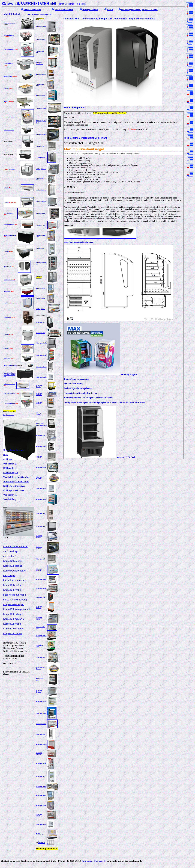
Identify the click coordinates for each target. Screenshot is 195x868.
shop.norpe (9, 576)
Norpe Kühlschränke (14, 619)
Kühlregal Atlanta (39, 386)
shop (24, 580)
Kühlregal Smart (41, 764)
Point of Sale (9, 318)
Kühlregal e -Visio (41, 108)
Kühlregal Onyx (40, 680)
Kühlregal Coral (41, 447)
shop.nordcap (10, 551)
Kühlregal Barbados (39, 394)
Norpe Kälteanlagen (14, 605)
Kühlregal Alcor (41, 355)
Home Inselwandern (64, 10)
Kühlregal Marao (41, 580)
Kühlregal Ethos (41, 96)
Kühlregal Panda (41, 214)
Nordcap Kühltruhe (13, 629)
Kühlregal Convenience (41, 424)
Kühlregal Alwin (41, 367)
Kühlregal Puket (41, 225)
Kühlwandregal (10, 468)
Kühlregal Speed (41, 787)
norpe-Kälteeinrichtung (15, 600)
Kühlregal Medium (39, 607)
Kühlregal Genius (39, 537)
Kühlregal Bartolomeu (39, 63)
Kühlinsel (8, 89)
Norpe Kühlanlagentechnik (17, 609)
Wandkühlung (10, 499)
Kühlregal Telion (41, 289)
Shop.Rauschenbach (9, 415)
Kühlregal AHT (41, 322)
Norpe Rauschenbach (15, 571)
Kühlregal (8, 459)
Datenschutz (100, 861)
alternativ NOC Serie (100, 457)
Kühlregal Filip (41, 526)
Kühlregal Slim (40, 249)
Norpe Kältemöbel (13, 585)
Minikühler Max (41, 597)
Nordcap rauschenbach (15, 547)
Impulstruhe (9, 280)
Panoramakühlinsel (10, 225)
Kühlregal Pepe (41, 713)
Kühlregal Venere (39, 815)
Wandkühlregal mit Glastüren (17, 477)
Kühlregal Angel (41, 39)
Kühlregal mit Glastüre (14, 490)
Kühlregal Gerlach (41, 135)
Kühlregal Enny (41, 488)
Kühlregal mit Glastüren (14, 486)
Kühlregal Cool (41, 436)
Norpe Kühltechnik (13, 566)
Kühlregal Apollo (41, 377)
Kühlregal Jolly (40, 146)
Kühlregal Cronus (39, 457)
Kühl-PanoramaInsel (11, 394)
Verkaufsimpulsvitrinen (10, 366)
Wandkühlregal (10, 464)
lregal (11, 267)
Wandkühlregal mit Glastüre (16, 482)
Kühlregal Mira (41, 657)
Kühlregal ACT (41, 333)
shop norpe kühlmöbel (15, 595)
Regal (6, 455)
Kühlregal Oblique (41, 190)
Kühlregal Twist (40, 299)
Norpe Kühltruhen (12, 633)
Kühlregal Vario (40, 309)
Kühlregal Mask (41, 588)
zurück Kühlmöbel (11, 14)
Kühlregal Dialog (41, 468)
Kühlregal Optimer (41, 202)
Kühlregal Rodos (41, 745)
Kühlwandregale (11, 473)
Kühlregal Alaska (41, 343)
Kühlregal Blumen (41, 75)
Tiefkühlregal (40, 834)
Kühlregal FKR (41, 513)
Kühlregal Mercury (41, 169)
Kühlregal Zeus (41, 824)
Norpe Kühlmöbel (12, 590)
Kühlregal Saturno (39, 754)
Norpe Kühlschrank (13, 614)
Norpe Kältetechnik (13, 561)
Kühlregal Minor (41, 636)
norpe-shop (9, 556)
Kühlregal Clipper (39, 414)
